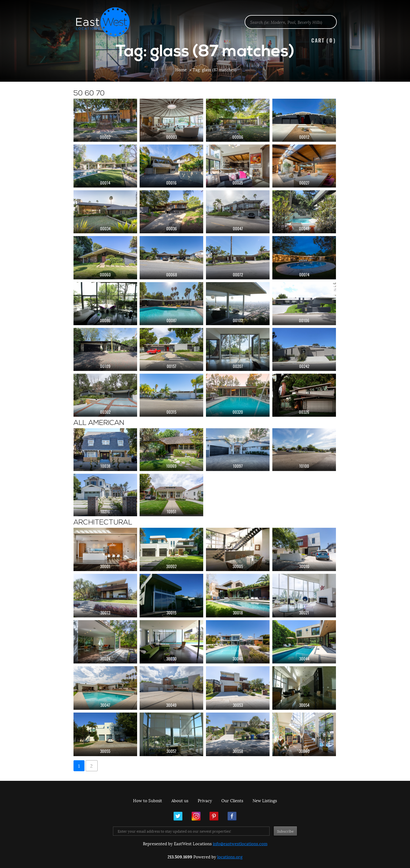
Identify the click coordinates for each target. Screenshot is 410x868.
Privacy (205, 800)
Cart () (324, 40)
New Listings (265, 800)
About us (180, 800)
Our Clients (232, 800)
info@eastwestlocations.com (240, 843)
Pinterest (214, 816)
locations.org (230, 856)
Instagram (196, 816)
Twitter (178, 816)
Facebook (232, 816)
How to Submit (148, 800)
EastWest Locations (106, 22)
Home (181, 69)
